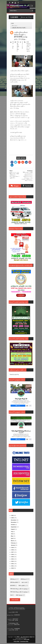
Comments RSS (24, 642)
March (13, 541)
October (13, 525)
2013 (13, 561)
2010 (13, 568)
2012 (13, 564)
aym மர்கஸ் (24, 582)
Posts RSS (17, 642)
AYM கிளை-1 (13, 579)
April (12, 538)
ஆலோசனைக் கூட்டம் (29, 46)
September (14, 527)
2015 (13, 557)
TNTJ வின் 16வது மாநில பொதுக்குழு (19, 592)
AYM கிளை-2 (24, 579)
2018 (13, 550)
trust (11, 595)
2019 (13, 548)
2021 (13, 515)
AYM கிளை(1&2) (14, 582)
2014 (13, 559)
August (13, 529)
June (12, 534)
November (14, 522)
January (13, 545)
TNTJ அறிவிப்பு (22, 586)
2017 (13, 552)
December (14, 520)
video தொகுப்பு (19, 595)
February (13, 543)
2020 (13, 518)
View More (15, 600)
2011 (13, 566)
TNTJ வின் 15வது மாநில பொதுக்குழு (19, 589)
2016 (13, 555)
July (12, 532)
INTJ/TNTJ (13, 586)
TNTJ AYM (27, 639)
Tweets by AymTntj (14, 375)
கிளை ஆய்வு (15, 26)
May (12, 536)
